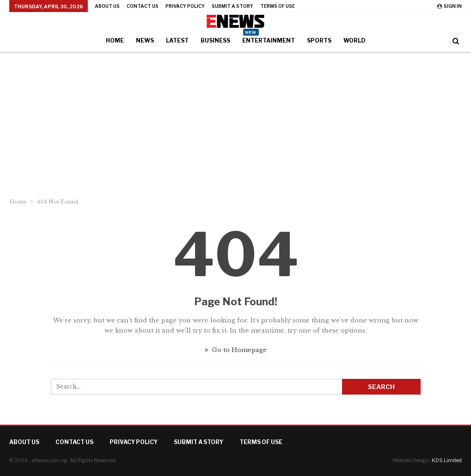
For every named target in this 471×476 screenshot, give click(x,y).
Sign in (450, 6)
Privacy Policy (185, 6)
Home (115, 40)
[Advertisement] (235, 123)
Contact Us (143, 6)
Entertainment (269, 37)
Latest (177, 40)
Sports (319, 40)
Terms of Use (278, 6)
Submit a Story (232, 6)
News (145, 40)
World (355, 40)
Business (215, 40)
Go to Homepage (236, 350)
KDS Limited (447, 460)
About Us (107, 6)
